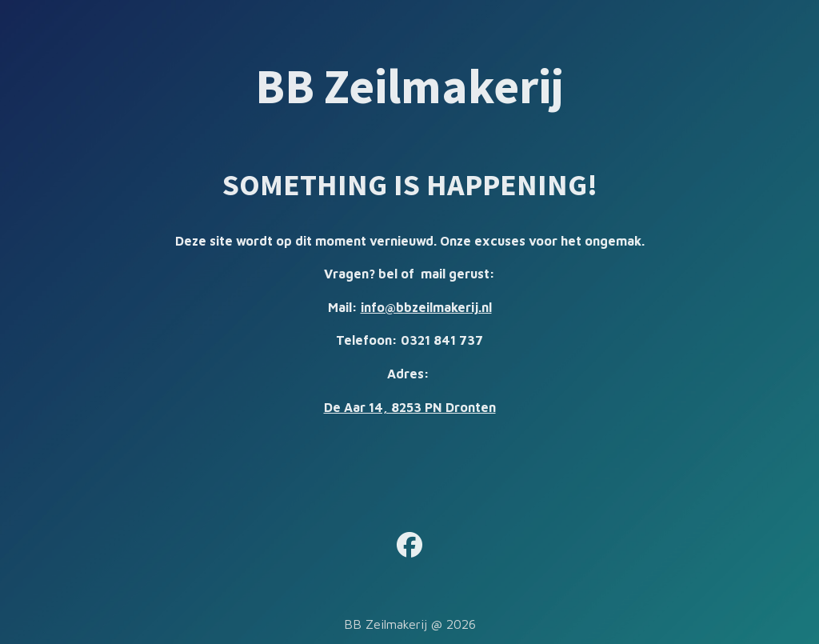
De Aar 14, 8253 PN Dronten (410, 407)
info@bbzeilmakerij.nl (426, 307)
